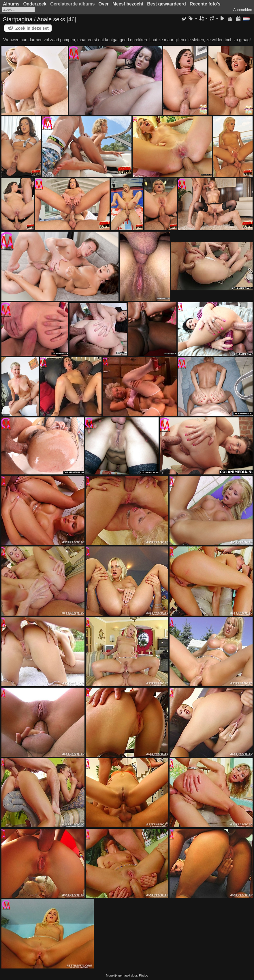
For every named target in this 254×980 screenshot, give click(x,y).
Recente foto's (205, 4)
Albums (11, 4)
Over (104, 4)
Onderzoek (35, 4)
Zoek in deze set (32, 28)
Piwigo (144, 975)
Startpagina (18, 19)
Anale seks (51, 19)
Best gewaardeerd (166, 4)
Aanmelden (243, 10)
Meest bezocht (128, 4)
